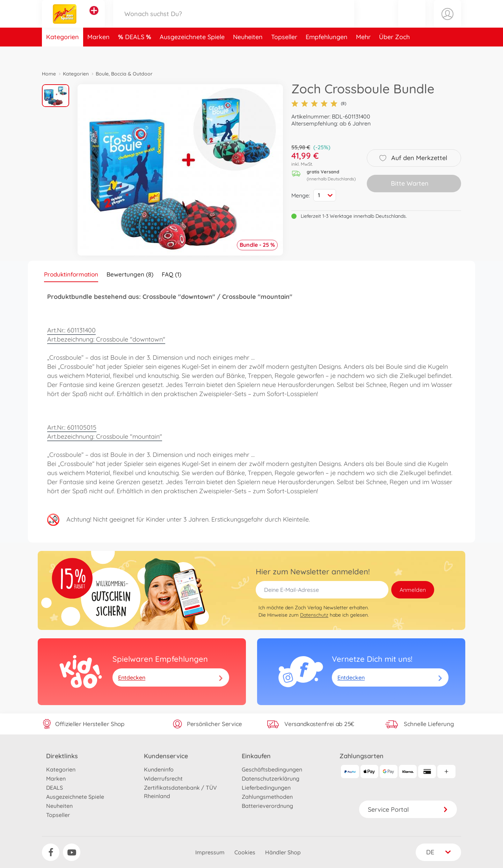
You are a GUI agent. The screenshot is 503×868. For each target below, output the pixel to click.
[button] (412, 22)
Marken (99, 54)
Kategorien (63, 54)
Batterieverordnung (267, 806)
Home (49, 74)
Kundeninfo (159, 769)
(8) (319, 103)
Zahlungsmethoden (267, 797)
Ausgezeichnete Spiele (192, 54)
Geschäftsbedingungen (272, 769)
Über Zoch (394, 54)
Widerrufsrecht (163, 779)
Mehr (363, 54)
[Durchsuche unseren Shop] (234, 22)
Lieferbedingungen (266, 788)
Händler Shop (283, 852)
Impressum (210, 852)
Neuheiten (248, 54)
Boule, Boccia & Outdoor (124, 74)
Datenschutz (314, 615)
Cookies (245, 852)
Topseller (284, 54)
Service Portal (408, 809)
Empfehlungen (327, 54)
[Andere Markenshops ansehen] (94, 19)
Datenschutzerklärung (271, 779)
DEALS (136, 54)
